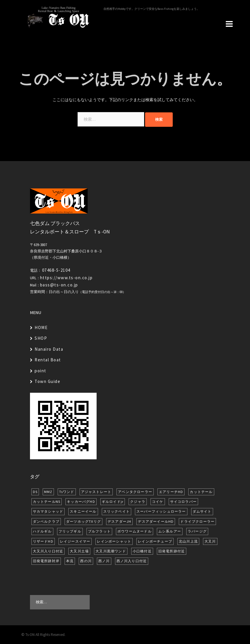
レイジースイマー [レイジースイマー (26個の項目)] (75, 541)
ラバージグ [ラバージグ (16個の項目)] (197, 531)
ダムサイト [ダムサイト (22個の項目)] (202, 511)
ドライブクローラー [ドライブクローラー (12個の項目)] (197, 521)
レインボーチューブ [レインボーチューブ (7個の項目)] (155, 541)
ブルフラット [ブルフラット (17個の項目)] (99, 531)
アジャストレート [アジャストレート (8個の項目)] (96, 492)
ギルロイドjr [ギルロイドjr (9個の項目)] (113, 502)
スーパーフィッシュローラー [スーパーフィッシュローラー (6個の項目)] (161, 511)
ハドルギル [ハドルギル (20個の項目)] (42, 531)
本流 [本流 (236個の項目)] (70, 561)
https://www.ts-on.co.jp (66, 278)
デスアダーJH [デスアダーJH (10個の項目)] (119, 521)
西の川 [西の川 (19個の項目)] (86, 561)
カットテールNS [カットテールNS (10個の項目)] (47, 502)
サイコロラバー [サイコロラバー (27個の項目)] (183, 502)
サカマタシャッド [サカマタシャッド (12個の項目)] (48, 511)
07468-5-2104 (56, 270)
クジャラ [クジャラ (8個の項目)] (138, 502)
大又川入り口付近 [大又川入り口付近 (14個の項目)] (48, 551)
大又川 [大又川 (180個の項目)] (210, 541)
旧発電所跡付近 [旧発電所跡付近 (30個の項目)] (172, 551)
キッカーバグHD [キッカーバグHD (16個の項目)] (81, 502)
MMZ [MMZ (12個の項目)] (48, 492)
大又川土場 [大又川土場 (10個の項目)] (79, 551)
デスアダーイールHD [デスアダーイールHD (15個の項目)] (156, 521)
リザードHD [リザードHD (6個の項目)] (43, 541)
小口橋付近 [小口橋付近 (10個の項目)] (142, 551)
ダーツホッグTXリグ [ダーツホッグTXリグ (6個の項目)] (83, 521)
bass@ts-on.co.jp (59, 285)
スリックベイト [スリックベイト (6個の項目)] (116, 511)
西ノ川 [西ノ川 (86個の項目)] (104, 561)
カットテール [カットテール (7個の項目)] (201, 492)
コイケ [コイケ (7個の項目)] (158, 502)
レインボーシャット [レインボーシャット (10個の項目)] (114, 541)
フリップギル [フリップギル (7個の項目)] (70, 531)
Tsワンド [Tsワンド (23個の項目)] (67, 492)
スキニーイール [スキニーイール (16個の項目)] (83, 511)
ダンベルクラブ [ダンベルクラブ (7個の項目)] (46, 521)
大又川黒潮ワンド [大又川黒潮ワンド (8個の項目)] (111, 551)
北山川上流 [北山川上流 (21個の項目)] (188, 541)
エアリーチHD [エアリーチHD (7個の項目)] (171, 492)
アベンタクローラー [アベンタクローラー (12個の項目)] (135, 492)
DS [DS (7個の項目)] (35, 492)
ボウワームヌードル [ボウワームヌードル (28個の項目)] (135, 531)
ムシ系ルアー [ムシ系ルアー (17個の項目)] (170, 531)
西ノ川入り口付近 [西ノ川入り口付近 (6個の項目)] (132, 561)
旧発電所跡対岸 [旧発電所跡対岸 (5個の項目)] (46, 561)
